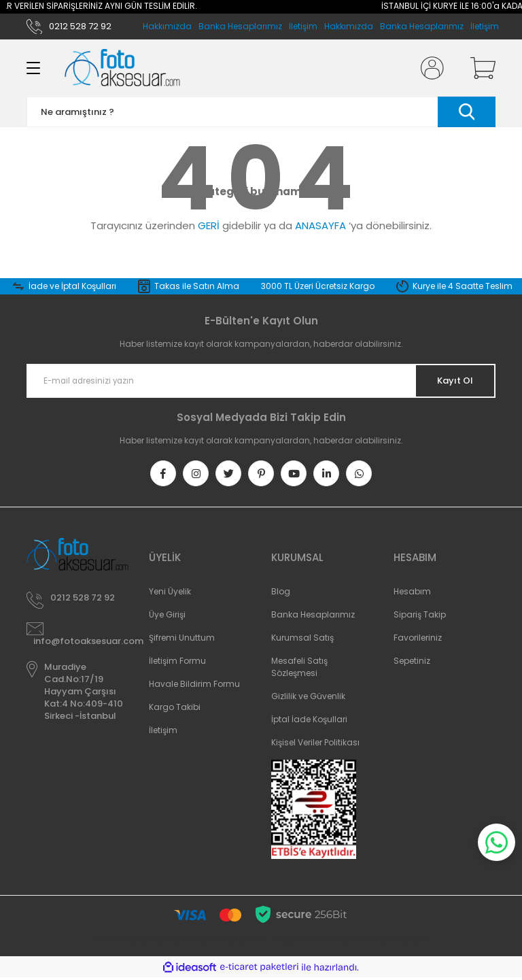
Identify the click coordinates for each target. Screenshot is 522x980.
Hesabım (412, 594)
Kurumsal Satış (302, 640)
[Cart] (480, 68)
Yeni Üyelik (170, 594)
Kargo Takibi (175, 710)
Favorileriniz (418, 640)
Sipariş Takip (420, 617)
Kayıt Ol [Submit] (450, 381)
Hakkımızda (349, 26)
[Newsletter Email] (261, 381)
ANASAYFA (320, 225)
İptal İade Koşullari (309, 722)
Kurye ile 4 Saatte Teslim (463, 286)
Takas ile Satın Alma (197, 286)
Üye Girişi (167, 617)
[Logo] (122, 68)
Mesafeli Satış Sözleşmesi (299, 670)
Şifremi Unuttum (182, 640)
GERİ (209, 225)
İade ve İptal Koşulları (72, 286)
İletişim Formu (177, 663)
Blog (281, 594)
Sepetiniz (412, 663)
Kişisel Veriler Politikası (315, 745)
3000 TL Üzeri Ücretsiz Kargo (318, 286)
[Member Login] (430, 68)
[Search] (261, 112)
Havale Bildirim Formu (194, 687)
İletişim (485, 26)
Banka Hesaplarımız (422, 26)
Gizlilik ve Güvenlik (308, 699)
